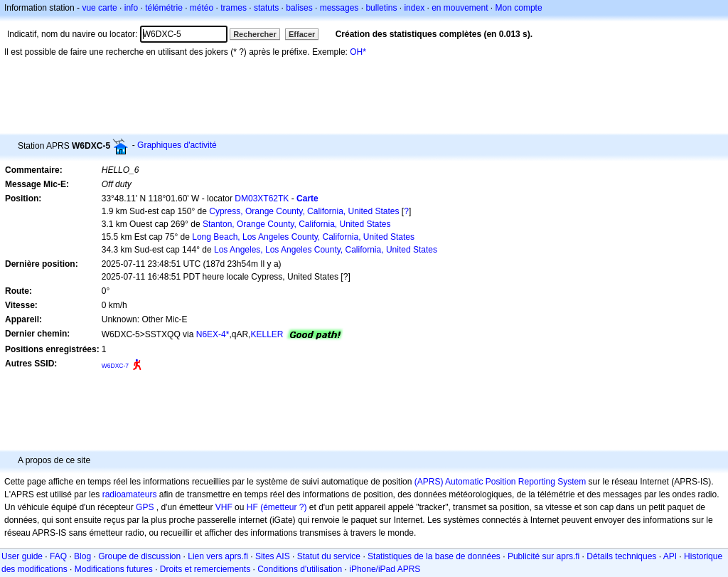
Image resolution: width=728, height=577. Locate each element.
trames (234, 8)
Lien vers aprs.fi (218, 556)
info (131, 8)
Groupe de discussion (139, 556)
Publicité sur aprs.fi (544, 556)
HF (252, 507)
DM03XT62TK (262, 198)
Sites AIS (273, 556)
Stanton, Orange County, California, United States (297, 224)
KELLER (267, 334)
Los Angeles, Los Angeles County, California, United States (326, 250)
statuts (266, 8)
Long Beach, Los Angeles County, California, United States (303, 237)
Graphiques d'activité (177, 145)
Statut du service (329, 556)
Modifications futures (114, 569)
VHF (224, 507)
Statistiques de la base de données (434, 556)
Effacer (302, 34)
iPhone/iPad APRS (385, 569)
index (414, 8)
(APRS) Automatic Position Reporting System (500, 482)
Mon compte (519, 8)
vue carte (99, 8)
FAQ (58, 556)
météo (202, 8)
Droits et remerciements (205, 569)
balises (299, 8)
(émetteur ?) (283, 507)
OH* (358, 52)
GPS (145, 507)
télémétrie (164, 8)
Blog (82, 556)
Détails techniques (621, 556)
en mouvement (460, 8)
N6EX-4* (213, 334)
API (670, 556)
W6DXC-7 (115, 366)
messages (339, 8)
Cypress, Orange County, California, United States (304, 211)
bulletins (381, 8)
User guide (22, 556)
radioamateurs (130, 494)
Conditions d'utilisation (300, 569)
